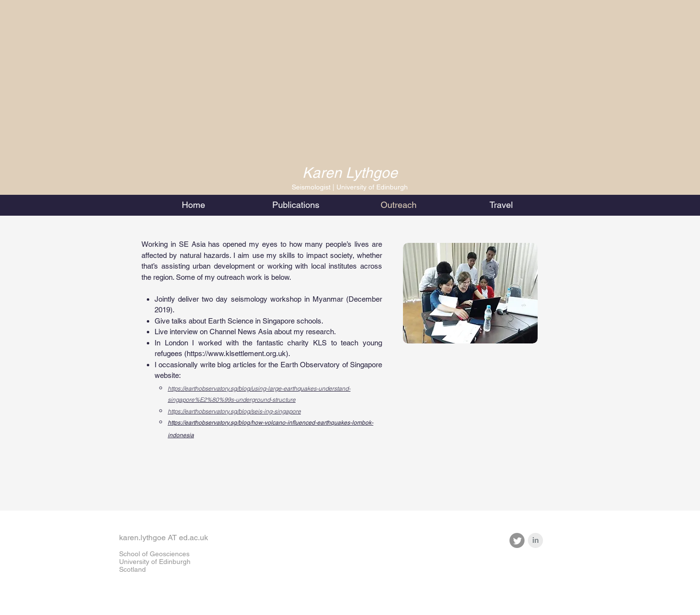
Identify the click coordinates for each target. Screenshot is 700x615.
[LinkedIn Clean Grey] (535, 540)
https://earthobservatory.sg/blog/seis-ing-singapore (234, 411)
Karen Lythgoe (350, 173)
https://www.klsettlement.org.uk (236, 353)
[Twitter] (517, 540)
